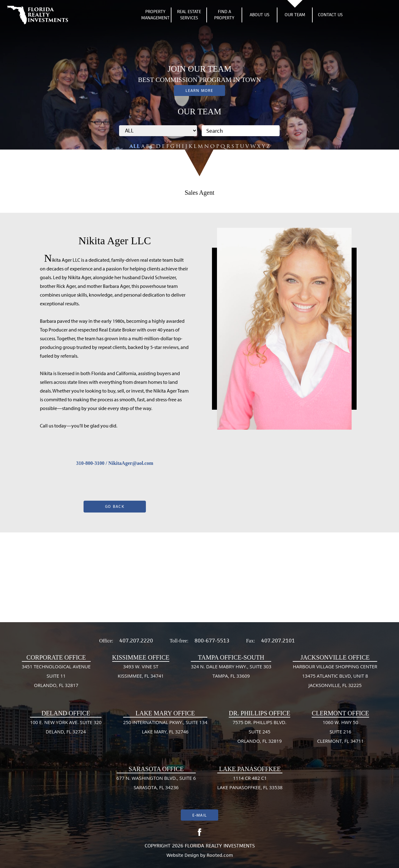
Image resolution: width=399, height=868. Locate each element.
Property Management (155, 15)
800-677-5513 (212, 641)
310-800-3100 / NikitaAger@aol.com (115, 463)
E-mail (199, 815)
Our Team (295, 15)
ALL (135, 146)
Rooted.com (220, 855)
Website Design (183, 855)
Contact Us (330, 15)
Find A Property (224, 15)
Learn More (199, 91)
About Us (260, 15)
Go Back (115, 506)
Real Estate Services (189, 15)
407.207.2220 (136, 641)
